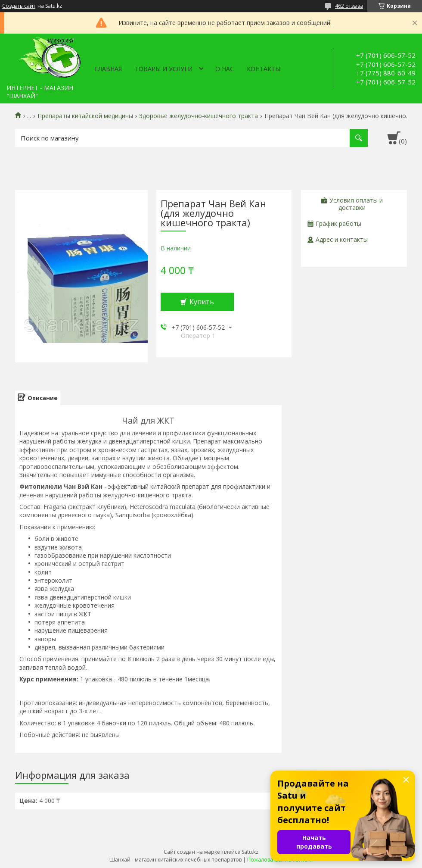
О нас (225, 69)
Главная (108, 69)
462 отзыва (349, 6)
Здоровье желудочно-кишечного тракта (199, 116)
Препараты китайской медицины (85, 116)
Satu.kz (250, 852)
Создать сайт (19, 6)
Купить (202, 302)
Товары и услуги (164, 69)
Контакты (264, 69)
